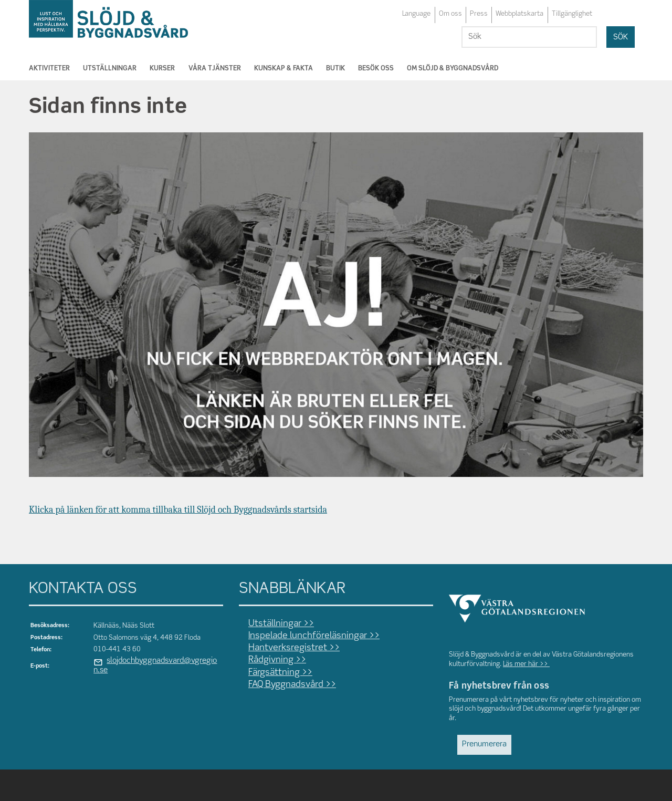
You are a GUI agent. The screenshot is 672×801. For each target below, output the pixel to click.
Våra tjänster (215, 69)
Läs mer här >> (526, 664)
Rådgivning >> (277, 660)
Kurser (162, 69)
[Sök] (529, 37)
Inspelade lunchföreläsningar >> (314, 636)
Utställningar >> (281, 624)
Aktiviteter (49, 69)
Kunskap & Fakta (283, 69)
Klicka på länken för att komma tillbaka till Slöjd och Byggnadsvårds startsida (178, 510)
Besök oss (376, 69)
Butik (335, 69)
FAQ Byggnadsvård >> (292, 685)
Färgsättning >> (280, 673)
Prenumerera (484, 744)
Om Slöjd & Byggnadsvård (453, 69)
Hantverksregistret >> (294, 648)
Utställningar (110, 69)
